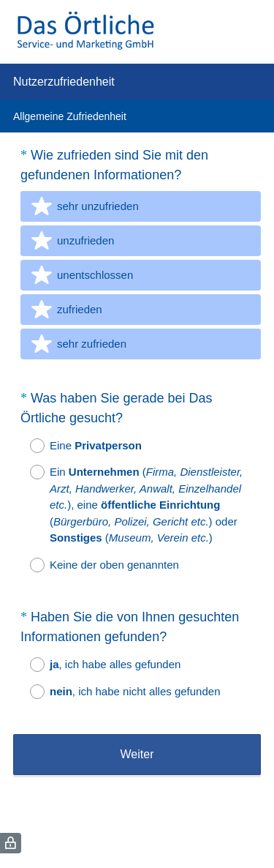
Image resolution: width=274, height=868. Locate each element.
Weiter (137, 754)
